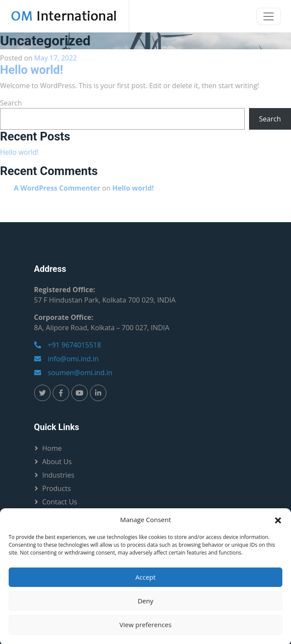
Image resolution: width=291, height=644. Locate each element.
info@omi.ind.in (67, 359)
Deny (145, 606)
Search (11, 103)
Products (57, 488)
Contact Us (60, 502)
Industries (58, 475)
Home (52, 448)
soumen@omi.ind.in (73, 373)
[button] (278, 525)
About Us (57, 462)
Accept (145, 583)
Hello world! (32, 70)
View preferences (145, 630)
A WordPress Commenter (57, 188)
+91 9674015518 (68, 345)
